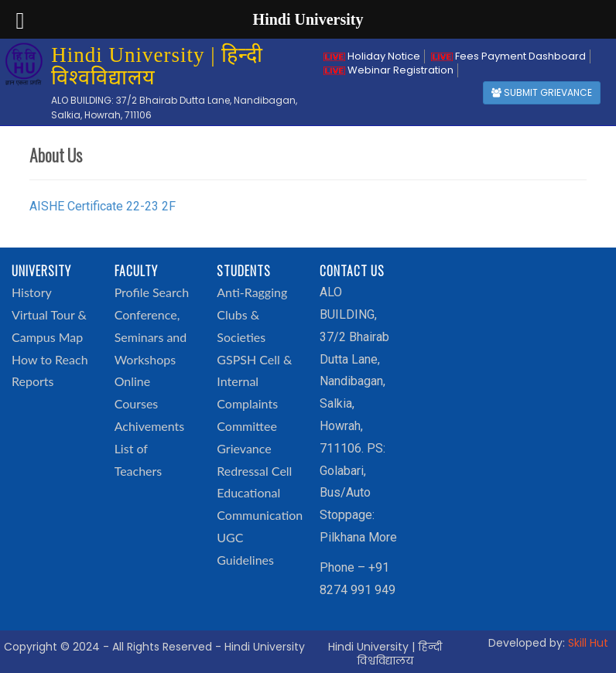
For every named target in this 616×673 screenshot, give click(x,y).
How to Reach (50, 359)
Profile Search (152, 292)
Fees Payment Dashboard (508, 56)
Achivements (150, 426)
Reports (33, 381)
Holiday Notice (372, 56)
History (32, 292)
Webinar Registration (388, 70)
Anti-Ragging (252, 292)
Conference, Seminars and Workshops (151, 337)
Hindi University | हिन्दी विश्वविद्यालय (385, 654)
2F (169, 206)
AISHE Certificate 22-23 (94, 206)
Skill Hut (588, 643)
